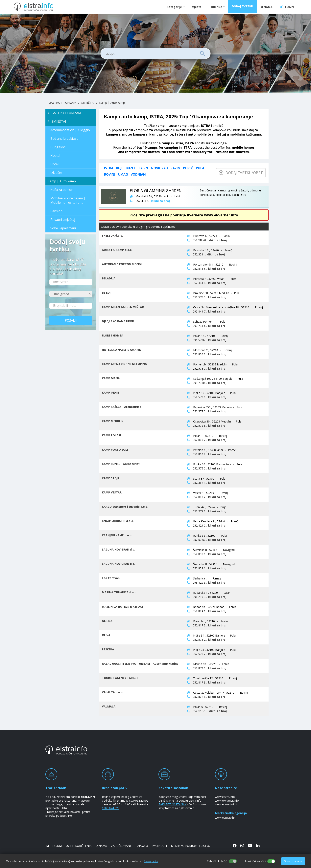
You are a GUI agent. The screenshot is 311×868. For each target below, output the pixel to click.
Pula (200, 168)
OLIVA (106, 635)
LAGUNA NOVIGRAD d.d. (119, 549)
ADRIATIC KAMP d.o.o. (117, 250)
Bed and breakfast (64, 139)
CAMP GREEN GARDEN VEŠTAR (123, 307)
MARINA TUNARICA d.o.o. (120, 592)
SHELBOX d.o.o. (112, 236)
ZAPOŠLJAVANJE (122, 846)
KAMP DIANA (111, 378)
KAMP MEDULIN (113, 421)
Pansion (56, 211)
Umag (123, 174)
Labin (143, 168)
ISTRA (109, 168)
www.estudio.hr (225, 818)
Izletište (56, 173)
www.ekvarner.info (227, 801)
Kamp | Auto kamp (112, 102)
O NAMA (267, 7)
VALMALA (109, 706)
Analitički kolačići (255, 861)
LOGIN (287, 7)
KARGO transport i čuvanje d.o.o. (125, 507)
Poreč (188, 168)
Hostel (55, 156)
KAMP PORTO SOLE (115, 450)
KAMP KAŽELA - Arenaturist (121, 407)
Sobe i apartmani (63, 228)
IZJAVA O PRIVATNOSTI (152, 846)
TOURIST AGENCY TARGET (120, 678)
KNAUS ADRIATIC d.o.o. (118, 521)
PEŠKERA (108, 649)
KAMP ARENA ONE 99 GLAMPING (124, 364)
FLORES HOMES (112, 335)
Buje (120, 168)
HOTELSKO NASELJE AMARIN (122, 350)
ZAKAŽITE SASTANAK (172, 804)
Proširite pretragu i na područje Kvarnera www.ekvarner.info (184, 215)
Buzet (131, 168)
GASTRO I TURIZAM (62, 102)
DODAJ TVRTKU (243, 7)
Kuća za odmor (61, 190)
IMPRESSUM (54, 846)
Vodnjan (138, 174)
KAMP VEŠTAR (112, 492)
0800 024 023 (111, 808)
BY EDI (106, 293)
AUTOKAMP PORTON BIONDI (122, 264)
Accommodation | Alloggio (70, 130)
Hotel (54, 164)
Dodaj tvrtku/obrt (241, 173)
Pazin (175, 168)
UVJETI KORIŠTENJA (79, 846)
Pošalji (71, 320)
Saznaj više (151, 861)
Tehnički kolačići (217, 861)
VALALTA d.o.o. (113, 692)
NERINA (107, 621)
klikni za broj (218, 240)
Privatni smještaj (63, 220)
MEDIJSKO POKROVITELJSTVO (191, 846)
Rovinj (110, 174)
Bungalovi (58, 147)
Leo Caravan (111, 578)
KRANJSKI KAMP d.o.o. (117, 535)
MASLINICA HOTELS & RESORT (123, 607)
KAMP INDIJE (111, 392)
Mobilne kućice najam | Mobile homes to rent (68, 200)
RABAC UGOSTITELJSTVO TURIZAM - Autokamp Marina (140, 664)
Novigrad (159, 168)
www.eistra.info (225, 797)
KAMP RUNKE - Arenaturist (121, 464)
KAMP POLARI (111, 435)
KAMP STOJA (111, 478)
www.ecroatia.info (227, 804)
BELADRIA (109, 278)
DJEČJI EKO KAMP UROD (118, 321)
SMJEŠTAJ (88, 102)
